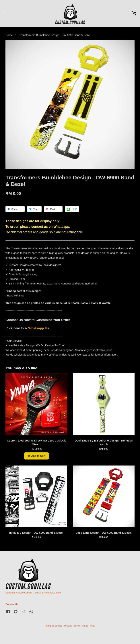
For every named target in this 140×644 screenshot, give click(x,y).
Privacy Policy (71, 626)
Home (9, 35)
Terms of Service (54, 626)
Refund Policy (88, 626)
